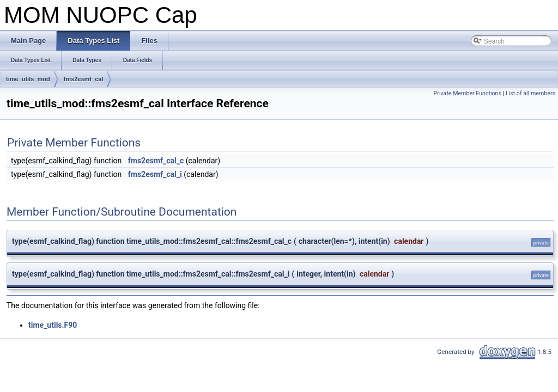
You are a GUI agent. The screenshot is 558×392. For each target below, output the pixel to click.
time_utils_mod (28, 79)
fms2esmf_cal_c (156, 161)
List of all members (530, 93)
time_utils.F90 (53, 325)
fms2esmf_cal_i (155, 174)
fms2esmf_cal (84, 79)
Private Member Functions (468, 93)
